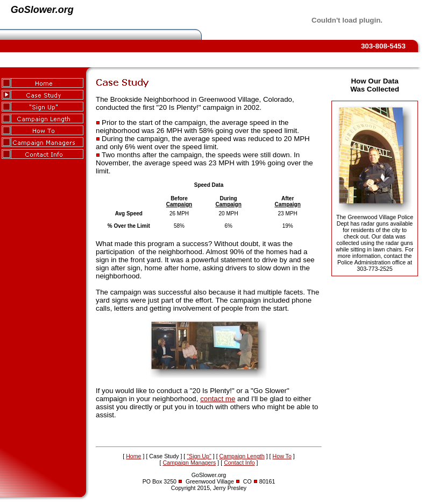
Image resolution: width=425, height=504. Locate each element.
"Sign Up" (199, 456)
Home (133, 456)
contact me (218, 399)
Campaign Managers (189, 463)
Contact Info (239, 463)
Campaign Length (242, 456)
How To (282, 456)
